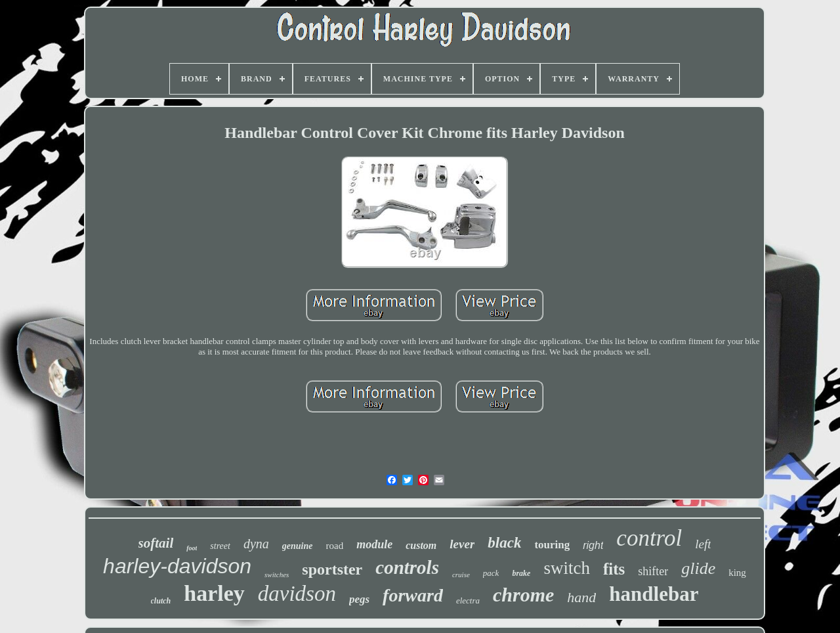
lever (462, 544)
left (703, 544)
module (374, 544)
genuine (298, 546)
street (220, 546)
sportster (332, 569)
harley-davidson (177, 566)
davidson (297, 594)
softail (156, 543)
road (335, 546)
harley (214, 593)
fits (614, 569)
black (504, 543)
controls (407, 567)
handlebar (654, 594)
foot (192, 548)
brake (521, 573)
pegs (359, 599)
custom (421, 545)
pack (491, 573)
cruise (461, 575)
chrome (523, 595)
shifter (653, 571)
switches (277, 575)
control (649, 538)
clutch (161, 601)
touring (552, 545)
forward (413, 595)
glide (698, 568)
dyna (256, 544)
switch (567, 568)
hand (581, 597)
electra (468, 600)
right (593, 545)
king (737, 573)
